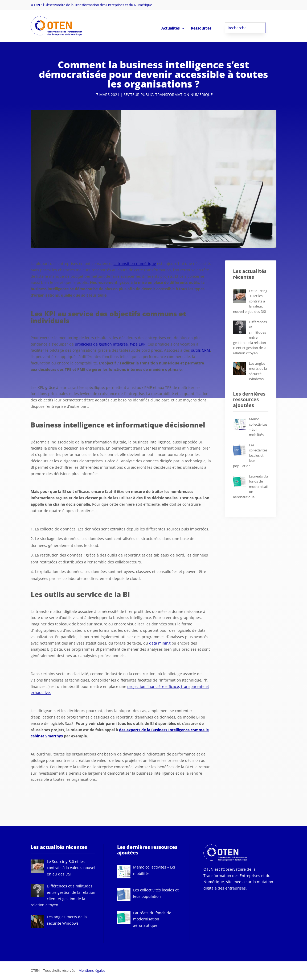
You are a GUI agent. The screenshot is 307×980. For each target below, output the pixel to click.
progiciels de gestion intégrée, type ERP (110, 344)
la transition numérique (135, 263)
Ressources (201, 28)
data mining (160, 643)
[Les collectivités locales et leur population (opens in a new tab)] (250, 455)
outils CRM (200, 350)
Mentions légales (92, 970)
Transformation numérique (184, 95)
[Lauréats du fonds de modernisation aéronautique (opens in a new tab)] (251, 487)
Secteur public (138, 95)
